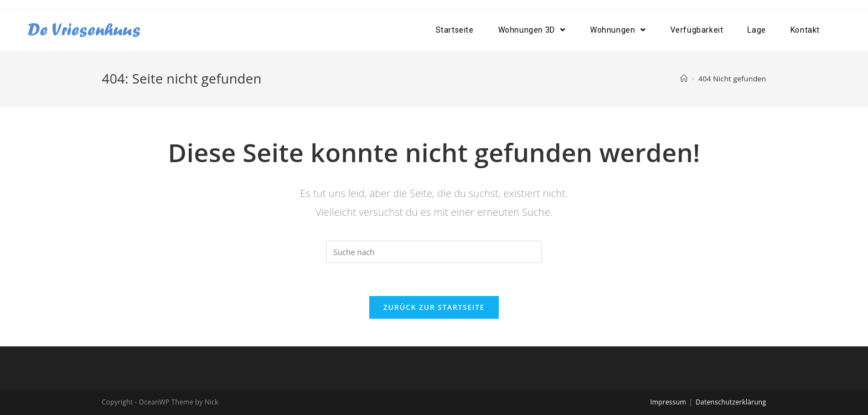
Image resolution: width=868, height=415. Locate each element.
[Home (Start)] (684, 79)
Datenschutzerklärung (731, 402)
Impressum (668, 402)
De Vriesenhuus (84, 30)
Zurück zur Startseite (434, 307)
